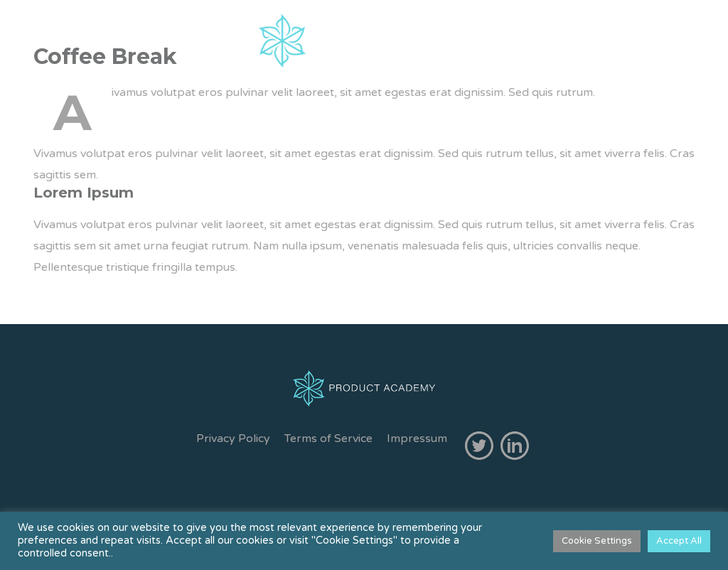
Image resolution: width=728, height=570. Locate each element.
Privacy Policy (233, 439)
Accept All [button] (679, 541)
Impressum (417, 439)
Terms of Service (328, 439)
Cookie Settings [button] (597, 541)
